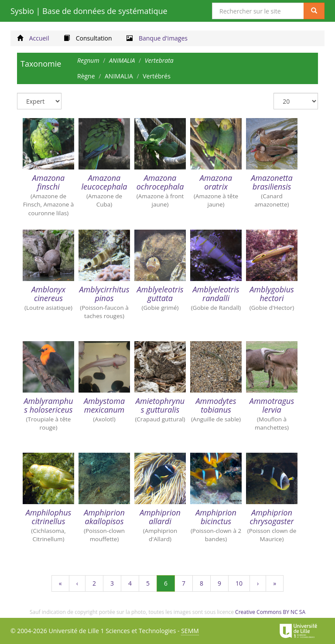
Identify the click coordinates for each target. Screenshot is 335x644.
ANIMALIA (119, 76)
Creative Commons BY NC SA (270, 612)
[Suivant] (258, 583)
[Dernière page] (275, 583)
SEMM (190, 631)
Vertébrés (157, 76)
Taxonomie (41, 64)
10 (243, 585)
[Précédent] (77, 583)
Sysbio (89, 11)
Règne (86, 76)
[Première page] (60, 583)
